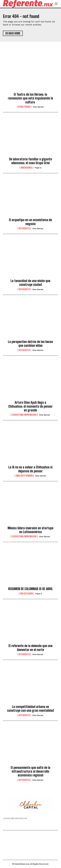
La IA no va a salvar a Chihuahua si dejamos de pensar (30, 469)
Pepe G (38, 168)
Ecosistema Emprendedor (24, 415)
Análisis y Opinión (24, 476)
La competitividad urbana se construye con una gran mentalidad (30, 709)
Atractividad (24, 107)
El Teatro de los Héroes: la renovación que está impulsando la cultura (30, 98)
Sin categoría (26, 594)
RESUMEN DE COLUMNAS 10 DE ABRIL (30, 589)
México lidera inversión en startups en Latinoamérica (30, 530)
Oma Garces (38, 107)
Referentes (24, 228)
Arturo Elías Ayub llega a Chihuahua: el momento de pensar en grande (30, 406)
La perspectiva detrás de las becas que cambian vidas (30, 344)
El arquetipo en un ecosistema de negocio (30, 222)
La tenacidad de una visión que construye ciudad (30, 283)
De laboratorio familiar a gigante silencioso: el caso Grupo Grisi (30, 161)
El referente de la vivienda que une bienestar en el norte (30, 648)
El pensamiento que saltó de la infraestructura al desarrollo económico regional (30, 771)
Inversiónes (26, 168)
